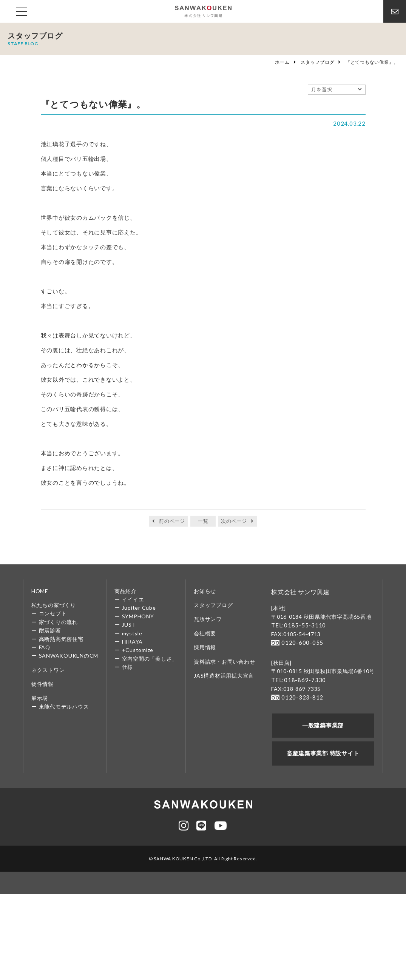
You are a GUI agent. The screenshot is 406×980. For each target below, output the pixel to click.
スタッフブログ (317, 62)
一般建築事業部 (323, 723)
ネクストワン (48, 670)
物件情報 (42, 684)
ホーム (282, 62)
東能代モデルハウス (64, 706)
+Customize (138, 650)
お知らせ (205, 591)
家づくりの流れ (58, 622)
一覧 (203, 521)
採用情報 (205, 647)
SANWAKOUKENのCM (69, 656)
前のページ (172, 521)
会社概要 (205, 633)
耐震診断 (50, 630)
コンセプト (53, 613)
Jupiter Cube (139, 608)
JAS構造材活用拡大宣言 (224, 676)
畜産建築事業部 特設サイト (323, 750)
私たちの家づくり (54, 605)
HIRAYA (133, 642)
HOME (40, 591)
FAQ (45, 647)
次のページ (234, 521)
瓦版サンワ (208, 619)
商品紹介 (126, 591)
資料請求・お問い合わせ (224, 662)
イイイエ (133, 599)
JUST (129, 625)
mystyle (132, 633)
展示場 (40, 698)
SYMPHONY (138, 616)
